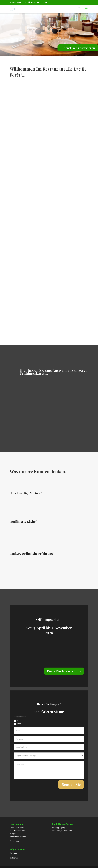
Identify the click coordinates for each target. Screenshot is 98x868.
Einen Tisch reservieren (78, 48)
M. (16, 721)
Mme (17, 724)
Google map (15, 841)
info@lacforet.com (65, 831)
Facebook (14, 853)
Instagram (14, 858)
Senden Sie (71, 784)
